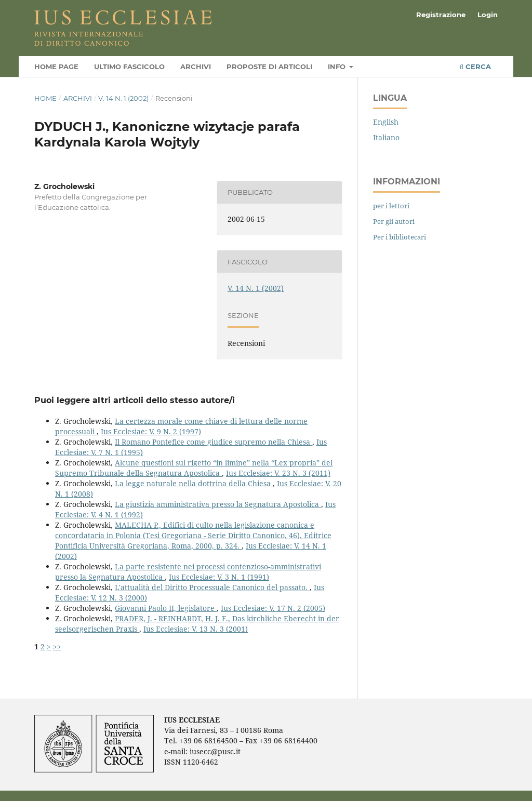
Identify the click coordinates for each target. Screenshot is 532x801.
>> (57, 646)
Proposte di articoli (269, 66)
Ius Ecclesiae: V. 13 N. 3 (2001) (196, 629)
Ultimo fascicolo (129, 66)
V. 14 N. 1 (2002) (123, 98)
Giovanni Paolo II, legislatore (166, 608)
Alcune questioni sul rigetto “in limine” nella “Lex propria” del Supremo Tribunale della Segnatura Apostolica (194, 468)
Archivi (196, 66)
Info (338, 66)
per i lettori (391, 206)
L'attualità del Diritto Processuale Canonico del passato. (212, 587)
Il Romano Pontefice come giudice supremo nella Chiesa (214, 442)
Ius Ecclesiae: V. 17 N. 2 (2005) (273, 608)
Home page (56, 66)
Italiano (386, 137)
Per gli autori (394, 221)
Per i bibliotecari (400, 237)
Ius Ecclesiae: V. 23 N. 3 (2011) (278, 473)
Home (45, 98)
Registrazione (441, 15)
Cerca (475, 66)
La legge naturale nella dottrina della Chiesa (194, 483)
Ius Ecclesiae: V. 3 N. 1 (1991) (219, 577)
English (386, 122)
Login (488, 15)
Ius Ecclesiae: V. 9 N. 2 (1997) (151, 431)
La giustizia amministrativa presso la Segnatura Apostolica (218, 504)
